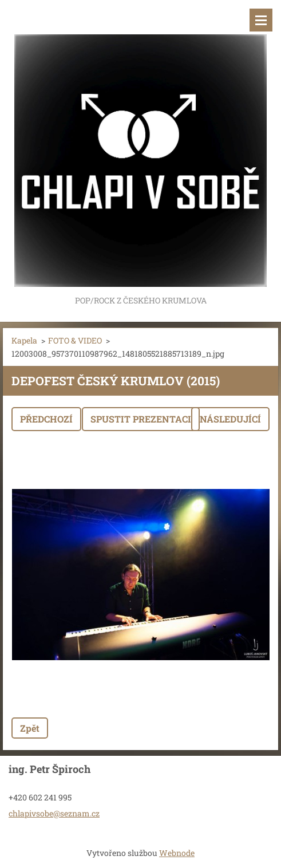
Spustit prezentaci (141, 419)
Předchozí (46, 419)
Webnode (177, 853)
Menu (261, 20)
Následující (230, 419)
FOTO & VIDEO (75, 340)
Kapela (24, 340)
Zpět (30, 728)
